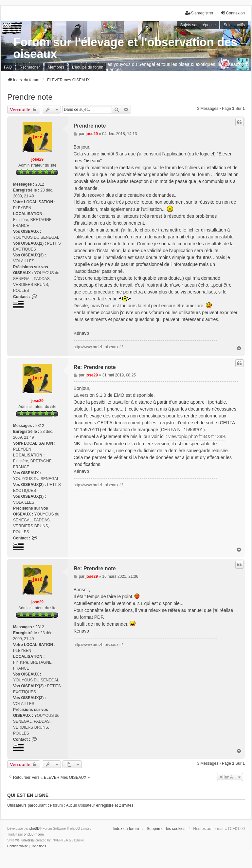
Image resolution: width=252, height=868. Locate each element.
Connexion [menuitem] (233, 13)
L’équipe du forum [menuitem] (88, 67)
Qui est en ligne (28, 795)
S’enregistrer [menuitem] (199, 13)
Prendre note (30, 97)
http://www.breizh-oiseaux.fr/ (98, 347)
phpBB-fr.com (34, 834)
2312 (40, 184)
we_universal (25, 840)
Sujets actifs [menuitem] (234, 25)
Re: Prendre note (95, 367)
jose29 (37, 159)
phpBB (34, 828)
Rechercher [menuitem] (30, 67)
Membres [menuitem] (56, 67)
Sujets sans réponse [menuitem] (198, 25)
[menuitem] (18, 846)
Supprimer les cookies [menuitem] (166, 829)
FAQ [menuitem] (8, 67)
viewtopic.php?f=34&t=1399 (197, 436)
